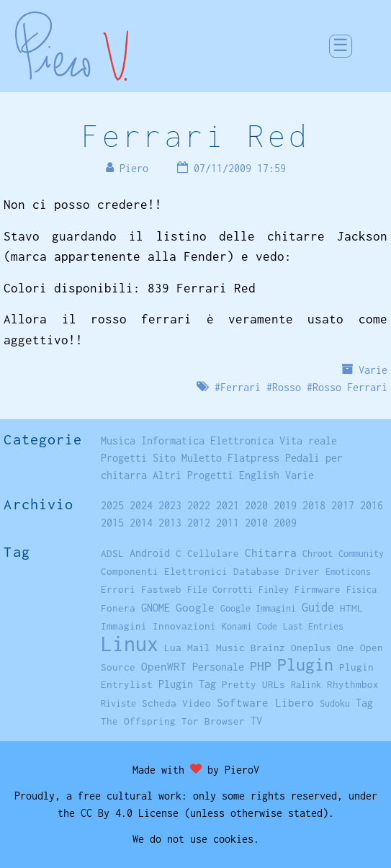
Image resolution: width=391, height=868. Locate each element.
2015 (112, 523)
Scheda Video (176, 703)
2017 (343, 505)
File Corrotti (220, 590)
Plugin (305, 665)
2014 (141, 523)
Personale (218, 667)
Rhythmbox (353, 684)
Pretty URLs (253, 684)
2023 (170, 505)
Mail (199, 648)
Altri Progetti (193, 475)
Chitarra (271, 552)
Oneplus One (323, 648)
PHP (261, 666)
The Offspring (138, 721)
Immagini (124, 626)
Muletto (202, 458)
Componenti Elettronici (164, 571)
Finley (274, 590)
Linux (130, 644)
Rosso (287, 387)
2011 (228, 523)
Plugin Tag (187, 684)
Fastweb (161, 589)
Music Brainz (251, 648)
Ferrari (241, 387)
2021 (228, 505)
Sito (164, 458)
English (259, 475)
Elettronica (242, 440)
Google (195, 608)
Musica (118, 440)
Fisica (361, 590)
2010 (256, 523)
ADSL (112, 553)
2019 (285, 505)
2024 (141, 505)
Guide (318, 607)
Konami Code (250, 626)
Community (361, 554)
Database (256, 571)
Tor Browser (213, 721)
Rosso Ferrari (350, 387)
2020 (256, 505)
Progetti (124, 458)
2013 (170, 523)
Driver (302, 571)
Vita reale (308, 440)
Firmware (318, 589)
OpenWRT (164, 666)
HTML (351, 608)
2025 (112, 505)
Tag (364, 703)
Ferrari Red (195, 135)
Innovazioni (184, 626)
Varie (373, 370)
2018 (314, 505)
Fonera (118, 608)
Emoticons (348, 572)
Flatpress (253, 458)
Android (150, 553)
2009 (285, 523)
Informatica (173, 440)
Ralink (306, 685)
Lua (173, 648)
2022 (199, 505)
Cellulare (213, 553)
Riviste (118, 703)
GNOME (156, 608)
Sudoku (335, 703)
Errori (118, 589)
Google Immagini (258, 608)
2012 (199, 523)
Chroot (318, 554)
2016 (372, 505)
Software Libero (265, 702)
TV (256, 721)
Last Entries (313, 626)
